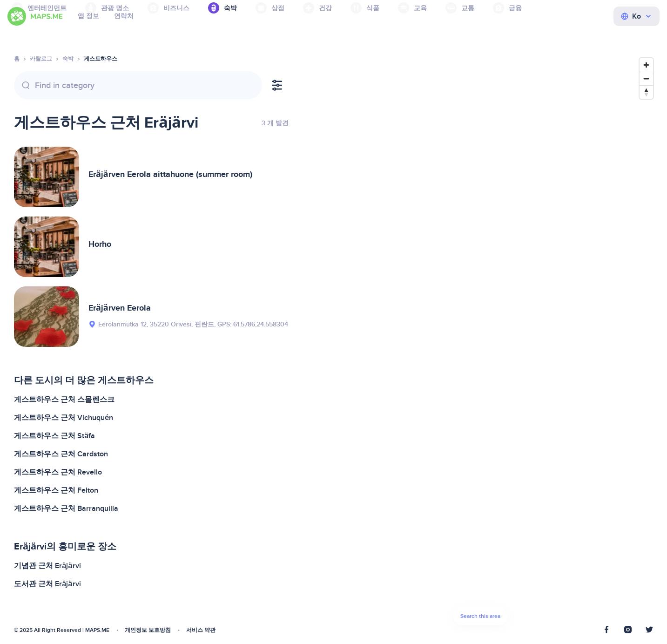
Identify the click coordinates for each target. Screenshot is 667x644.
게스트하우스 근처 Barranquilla (66, 508)
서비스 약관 (201, 630)
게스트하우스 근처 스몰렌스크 (64, 400)
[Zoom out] (646, 78)
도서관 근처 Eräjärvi (47, 584)
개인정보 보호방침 (148, 630)
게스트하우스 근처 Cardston (61, 454)
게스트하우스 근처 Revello (58, 472)
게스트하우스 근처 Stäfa (54, 436)
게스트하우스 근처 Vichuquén (64, 418)
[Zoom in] (646, 65)
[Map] (480, 344)
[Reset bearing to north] (646, 92)
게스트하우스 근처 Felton (56, 490)
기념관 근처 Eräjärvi (47, 566)
